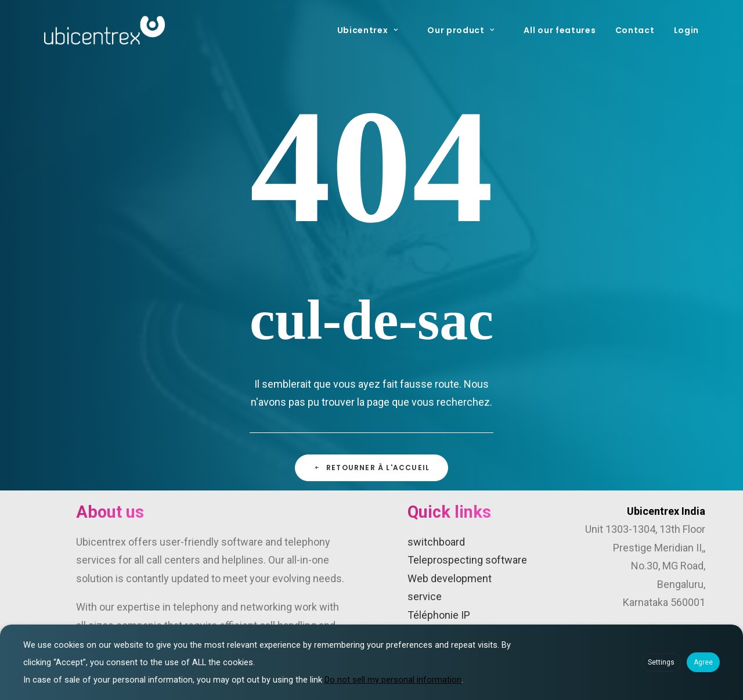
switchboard (436, 542)
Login (687, 30)
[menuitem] (377, 30)
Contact (635, 30)
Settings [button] (661, 662)
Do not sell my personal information (393, 680)
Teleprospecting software (467, 560)
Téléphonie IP (439, 615)
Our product (461, 30)
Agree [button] (703, 662)
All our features (560, 30)
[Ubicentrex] (104, 30)
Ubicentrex (368, 30)
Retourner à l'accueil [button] (371, 468)
